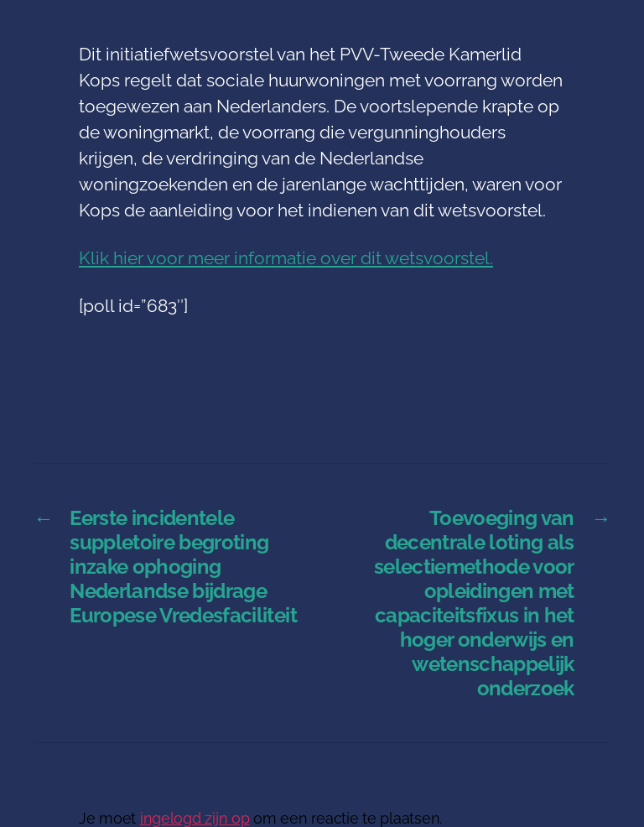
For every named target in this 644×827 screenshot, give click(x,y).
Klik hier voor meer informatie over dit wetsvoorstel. (286, 258)
